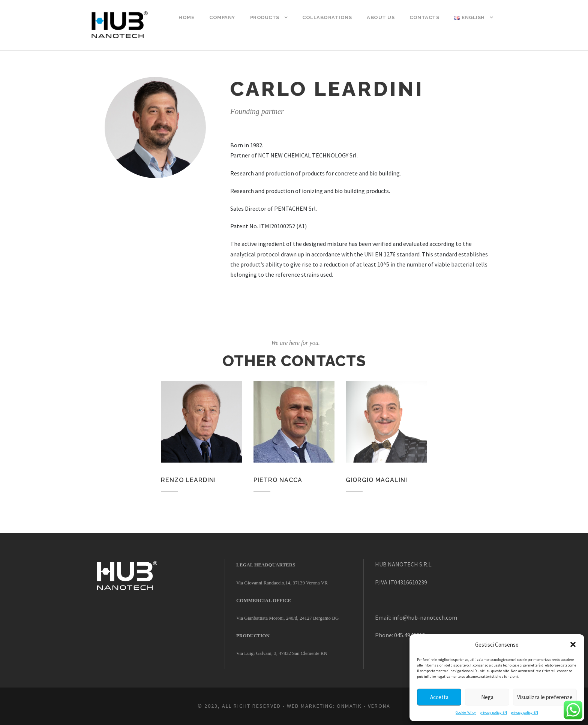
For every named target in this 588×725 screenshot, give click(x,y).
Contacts (424, 17)
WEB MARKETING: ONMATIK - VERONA (339, 706)
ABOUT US (381, 17)
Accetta (439, 697)
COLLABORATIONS (327, 17)
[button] (573, 644)
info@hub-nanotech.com (425, 617)
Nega (487, 697)
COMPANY (222, 17)
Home (186, 17)
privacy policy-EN (493, 712)
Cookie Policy (466, 712)
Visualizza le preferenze (545, 697)
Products (265, 17)
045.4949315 (410, 635)
